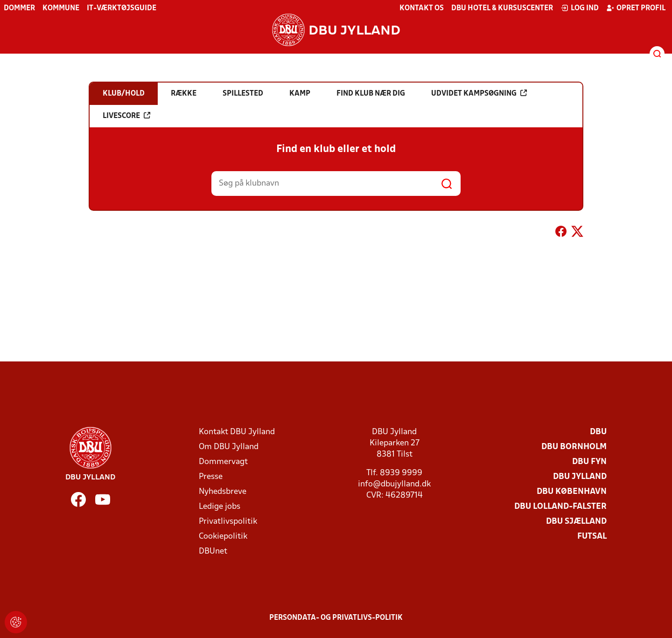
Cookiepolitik (223, 537)
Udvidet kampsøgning (479, 93)
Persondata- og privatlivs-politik (336, 618)
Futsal (592, 537)
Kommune (61, 8)
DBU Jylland (580, 477)
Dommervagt (223, 462)
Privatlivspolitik (228, 522)
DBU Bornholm (574, 447)
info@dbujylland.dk (394, 484)
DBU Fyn (589, 462)
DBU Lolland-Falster (560, 507)
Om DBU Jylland (229, 447)
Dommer (19, 8)
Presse (211, 477)
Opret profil (636, 8)
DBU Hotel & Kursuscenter (502, 8)
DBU (598, 432)
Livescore (126, 116)
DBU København (572, 492)
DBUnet (213, 551)
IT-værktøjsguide (122, 8)
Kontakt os (422, 8)
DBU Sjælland (576, 522)
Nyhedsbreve (223, 492)
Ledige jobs (220, 507)
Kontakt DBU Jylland (237, 432)
